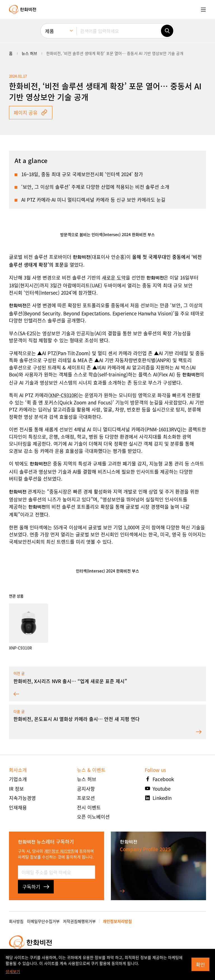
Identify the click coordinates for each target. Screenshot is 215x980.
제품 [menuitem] (50, 31)
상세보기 (13, 971)
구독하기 (36, 887)
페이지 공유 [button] (31, 112)
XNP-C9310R (63, 395)
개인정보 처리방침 (59, 851)
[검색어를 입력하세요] (119, 31)
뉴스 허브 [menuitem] (29, 53)
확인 (200, 964)
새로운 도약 (114, 277)
